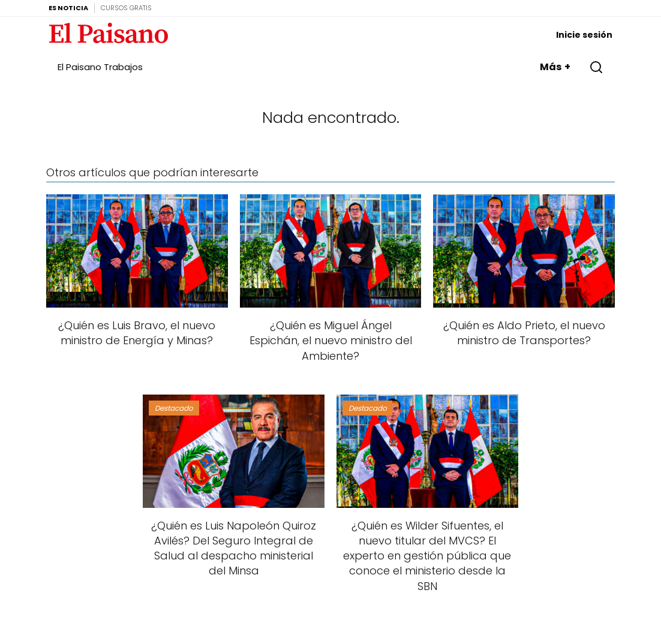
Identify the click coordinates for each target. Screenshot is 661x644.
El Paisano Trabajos (100, 67)
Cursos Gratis (126, 8)
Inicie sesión (584, 35)
